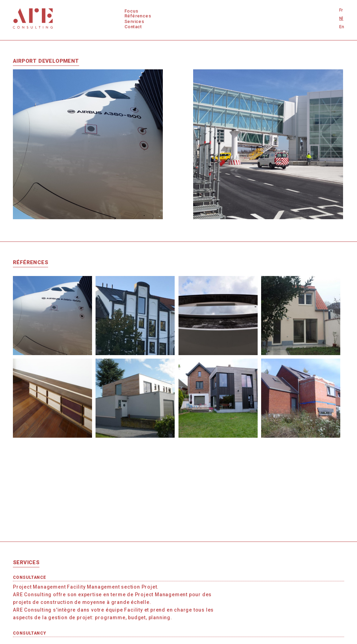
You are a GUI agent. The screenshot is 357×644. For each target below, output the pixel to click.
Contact (133, 27)
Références (138, 16)
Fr (341, 10)
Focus (131, 11)
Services (134, 21)
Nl (341, 18)
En (342, 27)
